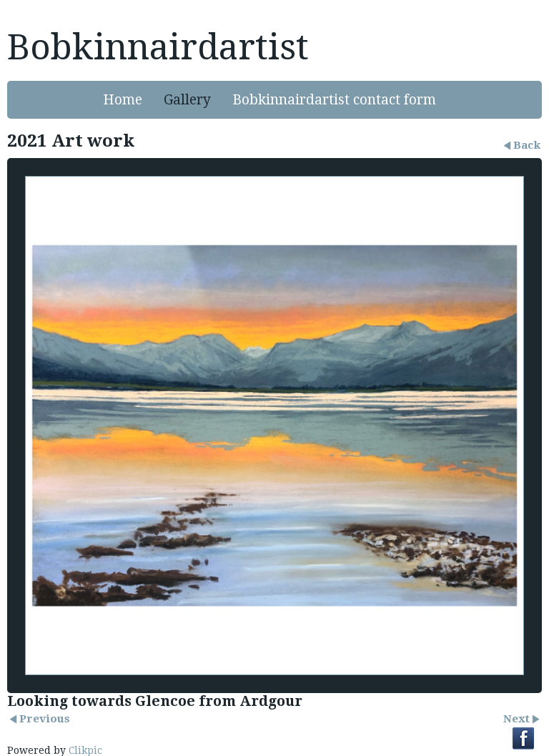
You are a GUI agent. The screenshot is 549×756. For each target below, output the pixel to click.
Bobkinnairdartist (158, 47)
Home (123, 100)
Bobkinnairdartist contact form (334, 100)
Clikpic (85, 750)
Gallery (187, 100)
